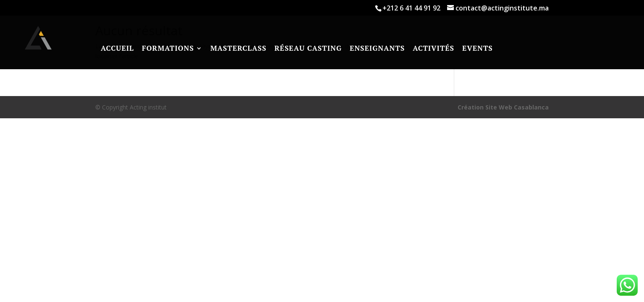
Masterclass (238, 48)
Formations (168, 48)
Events (478, 48)
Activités (433, 48)
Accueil (117, 48)
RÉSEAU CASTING (308, 48)
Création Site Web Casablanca (503, 107)
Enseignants (377, 48)
